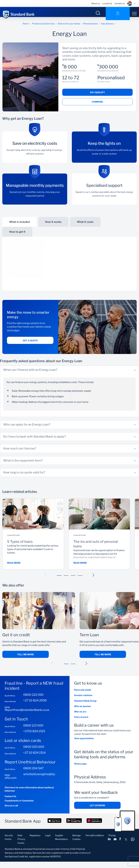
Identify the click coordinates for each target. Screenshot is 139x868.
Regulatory (35, 838)
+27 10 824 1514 (34, 756)
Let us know (97, 808)
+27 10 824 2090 (35, 704)
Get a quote (30, 343)
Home (26, 27)
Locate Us (107, 3)
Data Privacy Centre (21, 842)
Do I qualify (97, 95)
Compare (97, 105)
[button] (46, 578)
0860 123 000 (33, 729)
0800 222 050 (33, 698)
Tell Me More (103, 657)
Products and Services (43, 27)
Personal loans (90, 27)
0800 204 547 (33, 771)
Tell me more (26, 657)
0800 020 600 (34, 750)
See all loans (107, 27)
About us (96, 3)
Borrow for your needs (69, 27)
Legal (48, 838)
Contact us (120, 3)
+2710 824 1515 (34, 734)
